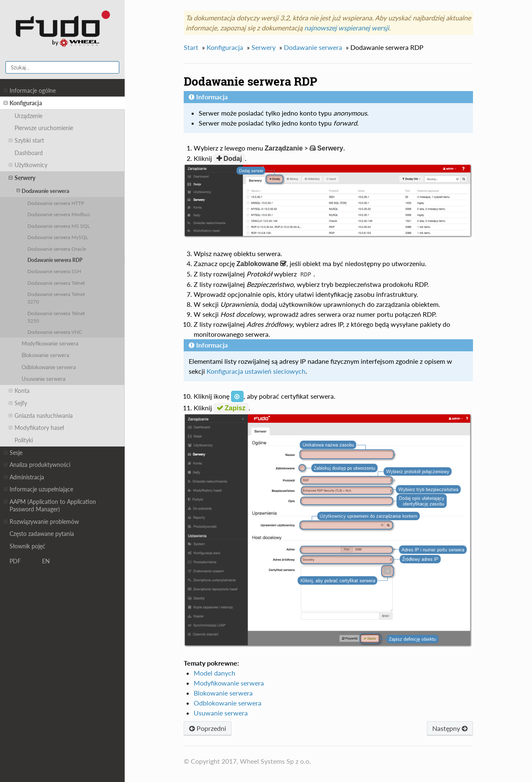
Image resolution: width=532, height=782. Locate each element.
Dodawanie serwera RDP (55, 260)
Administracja (24, 477)
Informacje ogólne (30, 91)
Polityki (24, 440)
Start (191, 47)
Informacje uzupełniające (38, 489)
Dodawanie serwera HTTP (56, 203)
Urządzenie (28, 116)
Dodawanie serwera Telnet (56, 283)
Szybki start (26, 141)
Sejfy (18, 403)
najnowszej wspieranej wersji (347, 28)
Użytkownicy (28, 165)
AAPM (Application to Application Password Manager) (50, 505)
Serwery (22, 178)
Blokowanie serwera (45, 355)
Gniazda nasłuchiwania (41, 416)
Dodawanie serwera (43, 191)
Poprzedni (208, 728)
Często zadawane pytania (42, 534)
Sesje (13, 453)
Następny (450, 728)
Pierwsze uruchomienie (44, 128)
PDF (15, 561)
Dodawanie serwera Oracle (57, 249)
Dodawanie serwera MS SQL (59, 226)
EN (46, 561)
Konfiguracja (23, 103)
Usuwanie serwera (43, 379)
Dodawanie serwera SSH (54, 271)
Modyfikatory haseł (36, 428)
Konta (19, 391)
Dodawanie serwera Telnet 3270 (56, 298)
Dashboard (29, 153)
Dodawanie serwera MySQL (58, 237)
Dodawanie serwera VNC (55, 332)
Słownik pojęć (27, 546)
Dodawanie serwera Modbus (59, 214)
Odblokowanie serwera (49, 367)
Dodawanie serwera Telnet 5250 (56, 317)
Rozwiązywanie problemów (41, 522)
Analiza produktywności (37, 465)
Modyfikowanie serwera (50, 343)
